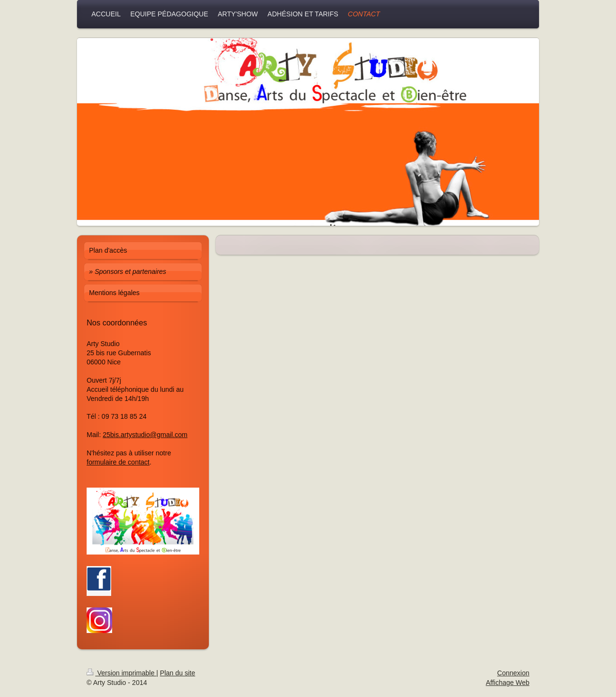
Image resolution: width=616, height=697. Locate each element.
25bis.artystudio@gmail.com (145, 435)
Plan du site (177, 673)
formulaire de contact (118, 462)
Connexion (513, 673)
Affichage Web (507, 683)
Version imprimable (122, 673)
